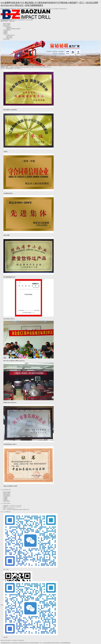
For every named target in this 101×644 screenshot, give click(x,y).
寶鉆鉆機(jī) (12, 67)
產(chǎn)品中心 (7, 26)
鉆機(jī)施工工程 (47, 67)
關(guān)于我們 (4, 9)
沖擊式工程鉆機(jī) (39, 67)
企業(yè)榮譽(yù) (7, 30)
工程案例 (5, 31)
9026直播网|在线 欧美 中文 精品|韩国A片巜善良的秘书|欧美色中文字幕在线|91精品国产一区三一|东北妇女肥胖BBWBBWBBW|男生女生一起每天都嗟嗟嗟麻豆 (35, 643)
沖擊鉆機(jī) (9, 27)
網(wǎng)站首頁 (7, 24)
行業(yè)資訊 (9, 36)
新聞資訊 (5, 34)
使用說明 (5, 33)
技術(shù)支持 (9, 38)
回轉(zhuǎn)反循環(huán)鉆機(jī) (13, 29)
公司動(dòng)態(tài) (11, 35)
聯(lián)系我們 (11, 9)
